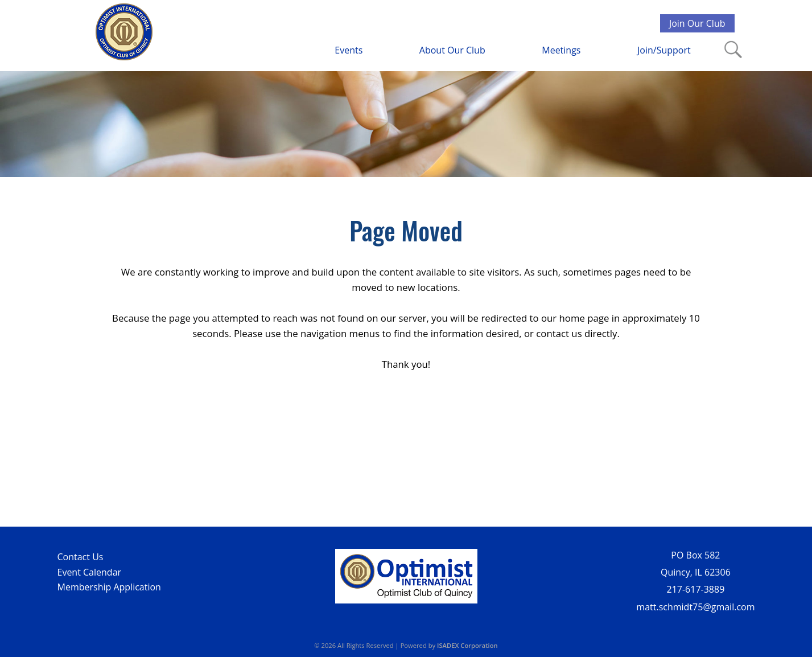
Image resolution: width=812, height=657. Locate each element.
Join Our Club (697, 23)
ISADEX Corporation (467, 645)
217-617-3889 (696, 589)
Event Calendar (90, 572)
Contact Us (81, 557)
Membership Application (109, 587)
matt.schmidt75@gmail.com (695, 607)
